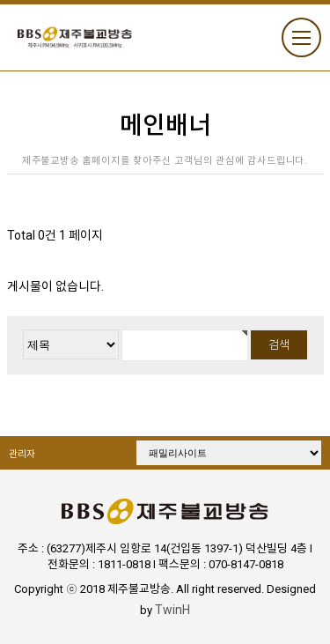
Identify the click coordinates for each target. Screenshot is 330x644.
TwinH (172, 610)
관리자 (22, 454)
